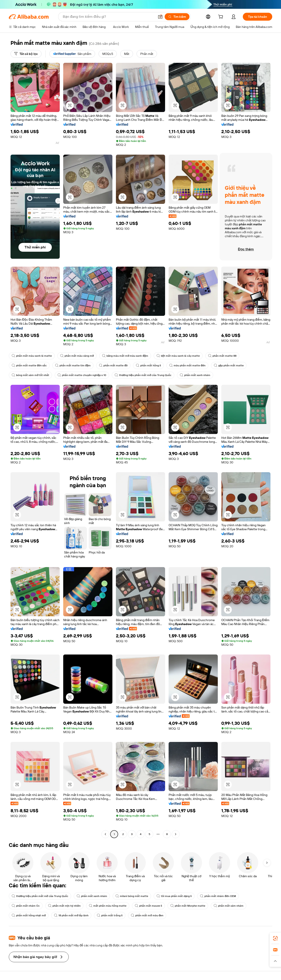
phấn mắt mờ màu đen (147, 915)
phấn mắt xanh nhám (195, 375)
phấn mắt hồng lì (148, 365)
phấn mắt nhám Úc (26, 906)
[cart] (222, 17)
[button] (160, 17)
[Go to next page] (176, 834)
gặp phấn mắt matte (229, 365)
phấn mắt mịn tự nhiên (64, 906)
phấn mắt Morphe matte (188, 906)
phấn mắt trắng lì (110, 915)
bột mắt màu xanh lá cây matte (178, 356)
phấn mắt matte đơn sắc (29, 365)
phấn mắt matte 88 (222, 356)
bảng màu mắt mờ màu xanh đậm (125, 356)
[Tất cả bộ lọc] (26, 54)
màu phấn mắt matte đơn (187, 365)
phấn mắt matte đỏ (113, 365)
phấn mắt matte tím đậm (73, 365)
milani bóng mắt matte (132, 896)
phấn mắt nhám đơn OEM (218, 896)
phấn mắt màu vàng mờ (77, 356)
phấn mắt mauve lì (148, 906)
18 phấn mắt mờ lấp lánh (71, 915)
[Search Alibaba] (108, 17)
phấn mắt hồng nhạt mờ (29, 915)
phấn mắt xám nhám (229, 906)
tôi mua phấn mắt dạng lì (174, 896)
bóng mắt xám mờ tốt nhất (30, 375)
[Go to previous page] (105, 834)
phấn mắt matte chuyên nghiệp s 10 (82, 375)
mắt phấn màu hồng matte (108, 906)
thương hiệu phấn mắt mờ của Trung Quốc (143, 375)
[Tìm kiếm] (177, 17)
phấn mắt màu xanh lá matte (32, 356)
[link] (275, 938)
